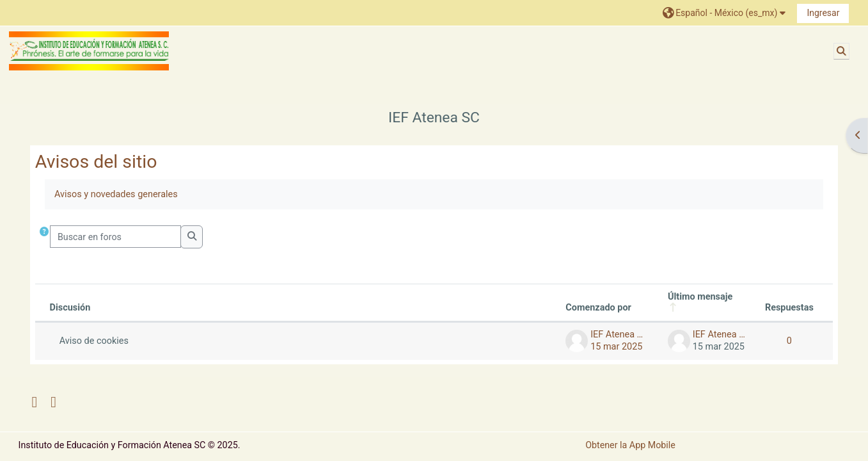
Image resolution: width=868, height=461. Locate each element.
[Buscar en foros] (116, 237)
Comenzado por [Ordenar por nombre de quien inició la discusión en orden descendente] (598, 308)
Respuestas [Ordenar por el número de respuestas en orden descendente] (789, 308)
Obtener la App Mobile (630, 445)
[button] (726, 12)
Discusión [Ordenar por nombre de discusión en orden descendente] (70, 308)
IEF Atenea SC (434, 117)
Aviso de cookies (94, 341)
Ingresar (823, 13)
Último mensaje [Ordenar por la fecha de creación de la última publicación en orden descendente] (700, 297)
